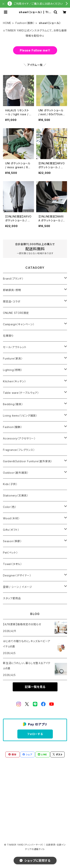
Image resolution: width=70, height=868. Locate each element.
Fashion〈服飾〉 (25, 23)
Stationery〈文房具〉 (16, 495)
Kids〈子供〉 (10, 484)
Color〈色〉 (10, 507)
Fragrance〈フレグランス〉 (19, 450)
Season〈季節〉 (12, 541)
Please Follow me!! (35, 50)
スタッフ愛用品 (12, 598)
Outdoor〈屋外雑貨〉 (16, 473)
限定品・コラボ (12, 301)
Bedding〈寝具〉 (13, 404)
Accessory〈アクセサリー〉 (19, 438)
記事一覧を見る (35, 687)
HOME (7, 23)
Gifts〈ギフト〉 (11, 530)
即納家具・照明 (12, 290)
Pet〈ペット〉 (10, 553)
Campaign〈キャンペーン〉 (19, 324)
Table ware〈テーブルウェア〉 (21, 393)
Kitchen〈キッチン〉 (14, 381)
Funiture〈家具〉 (13, 358)
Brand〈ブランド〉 (13, 279)
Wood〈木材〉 (11, 518)
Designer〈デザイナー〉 (17, 575)
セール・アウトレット (15, 347)
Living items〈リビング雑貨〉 (20, 416)
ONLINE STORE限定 (16, 313)
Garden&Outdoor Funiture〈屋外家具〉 (28, 461)
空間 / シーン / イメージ (18, 587)
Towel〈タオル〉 (12, 564)
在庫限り (8, 336)
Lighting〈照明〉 (13, 370)
